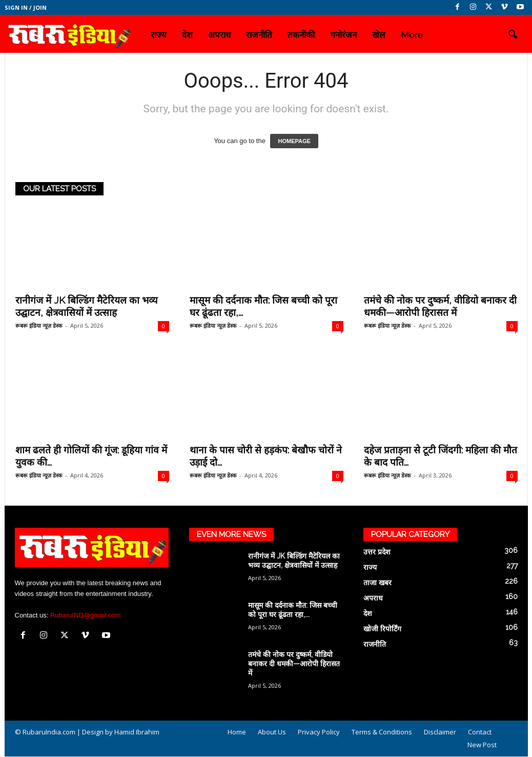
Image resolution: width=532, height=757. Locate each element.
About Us (272, 732)
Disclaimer (440, 732)
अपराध (219, 35)
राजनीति (259, 35)
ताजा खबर (377, 583)
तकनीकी (301, 35)
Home (237, 732)
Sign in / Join (26, 7)
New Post (482, 745)
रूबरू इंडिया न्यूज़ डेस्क (39, 325)
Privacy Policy (319, 732)
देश (187, 35)
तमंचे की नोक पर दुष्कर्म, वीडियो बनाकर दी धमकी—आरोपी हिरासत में (294, 664)
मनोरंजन (343, 35)
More (412, 35)
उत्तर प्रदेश (377, 552)
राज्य (159, 35)
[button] (513, 35)
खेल (379, 35)
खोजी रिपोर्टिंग (382, 629)
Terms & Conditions (382, 732)
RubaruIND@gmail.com (85, 615)
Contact (480, 732)
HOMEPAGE (294, 141)
